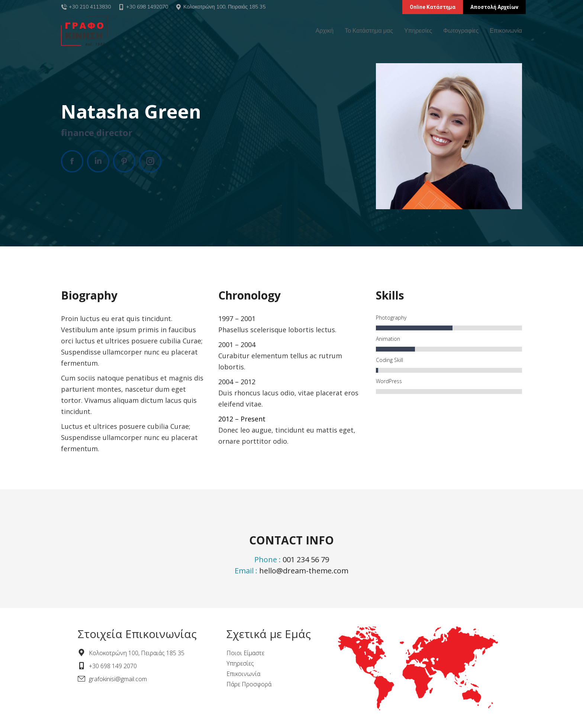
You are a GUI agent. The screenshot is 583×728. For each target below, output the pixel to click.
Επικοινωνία (243, 674)
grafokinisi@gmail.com (118, 679)
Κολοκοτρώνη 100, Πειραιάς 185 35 (224, 7)
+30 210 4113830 (90, 7)
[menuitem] (325, 31)
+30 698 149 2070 (113, 666)
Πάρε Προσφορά (249, 684)
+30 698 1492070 (143, 7)
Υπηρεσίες (240, 663)
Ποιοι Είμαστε (245, 653)
